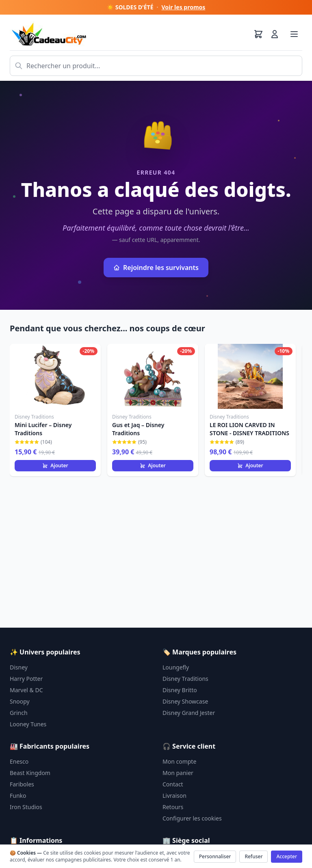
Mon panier (178, 773)
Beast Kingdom (30, 773)
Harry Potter (26, 679)
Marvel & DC (26, 690)
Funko (18, 796)
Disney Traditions (185, 679)
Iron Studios (26, 807)
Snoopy (20, 701)
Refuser (253, 856)
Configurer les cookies (192, 818)
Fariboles (22, 784)
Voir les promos (183, 7)
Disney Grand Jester (189, 713)
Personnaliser (215, 856)
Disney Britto (180, 690)
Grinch (19, 713)
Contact (173, 784)
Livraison (174, 796)
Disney (19, 667)
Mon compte (179, 761)
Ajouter (55, 465)
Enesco (19, 761)
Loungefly (176, 667)
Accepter (287, 856)
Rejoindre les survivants (156, 268)
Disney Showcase (185, 701)
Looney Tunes (28, 724)
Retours (173, 807)
